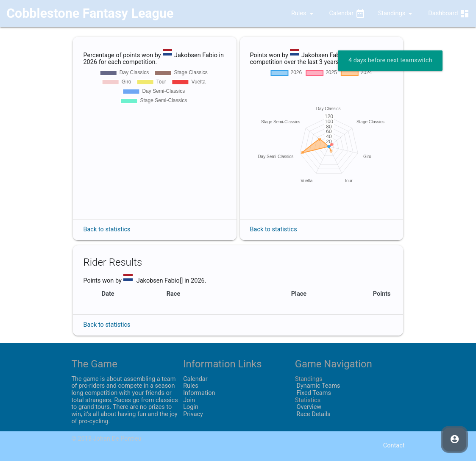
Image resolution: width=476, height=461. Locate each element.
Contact (394, 446)
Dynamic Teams (318, 386)
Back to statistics (107, 229)
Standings (397, 14)
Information (199, 393)
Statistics (308, 400)
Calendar (347, 14)
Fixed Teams (313, 393)
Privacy (193, 414)
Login (191, 407)
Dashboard (449, 14)
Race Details (313, 414)
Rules (297, 14)
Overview (308, 407)
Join (189, 400)
